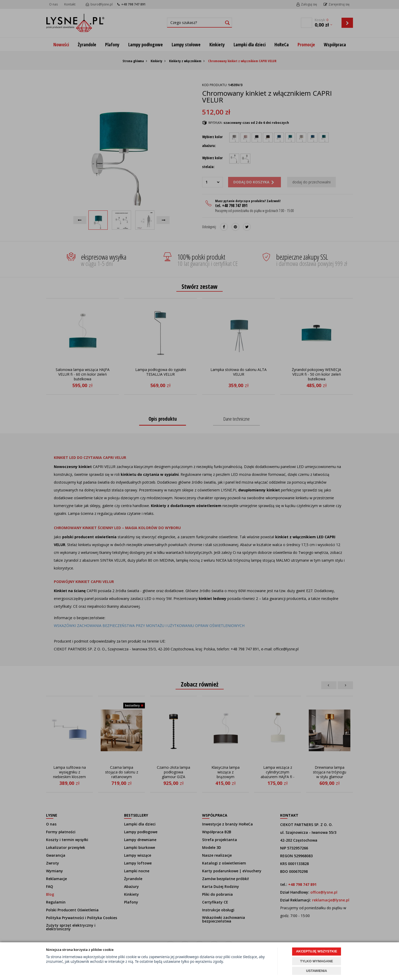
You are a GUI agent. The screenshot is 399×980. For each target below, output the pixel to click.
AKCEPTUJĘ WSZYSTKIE (317, 951)
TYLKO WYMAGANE (317, 961)
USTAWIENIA (317, 971)
